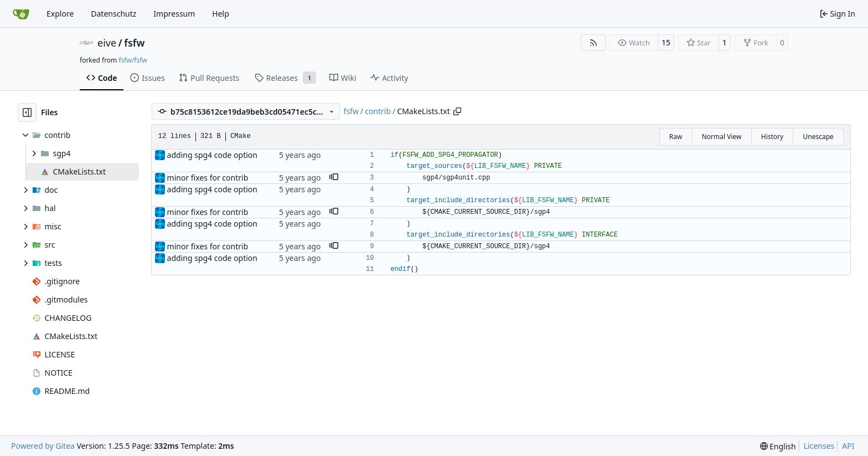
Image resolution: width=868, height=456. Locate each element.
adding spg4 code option (212, 155)
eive (107, 43)
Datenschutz (113, 14)
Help (221, 14)
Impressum (174, 14)
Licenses (819, 446)
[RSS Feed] (593, 43)
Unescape (818, 137)
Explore (60, 14)
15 (666, 42)
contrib (378, 111)
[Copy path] (457, 111)
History (772, 137)
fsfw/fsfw (133, 60)
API (848, 446)
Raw (676, 137)
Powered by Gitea (43, 446)
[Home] (21, 14)
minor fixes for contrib (208, 178)
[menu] (778, 446)
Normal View (722, 137)
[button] (334, 178)
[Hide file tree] (27, 112)
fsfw (134, 43)
